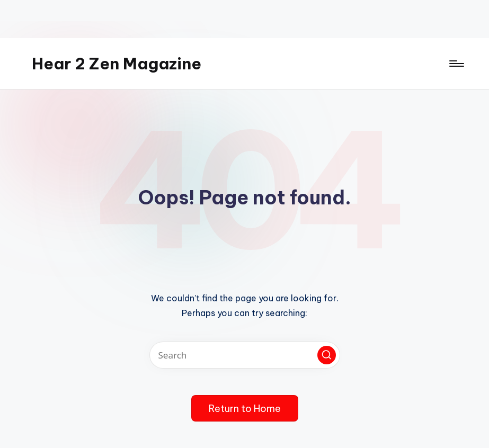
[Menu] (456, 64)
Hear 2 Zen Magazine (117, 64)
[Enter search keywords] (245, 355)
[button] (327, 355)
